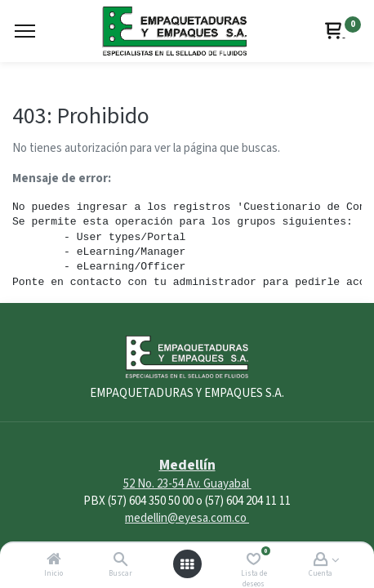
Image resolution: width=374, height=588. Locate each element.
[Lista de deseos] (254, 561)
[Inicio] (54, 561)
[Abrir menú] (187, 564)
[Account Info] (321, 561)
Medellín (187, 465)
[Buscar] (120, 561)
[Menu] (25, 31)
